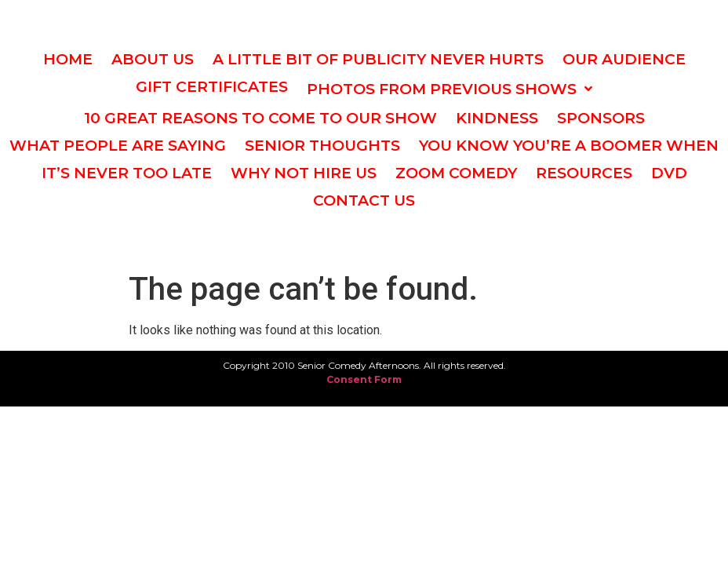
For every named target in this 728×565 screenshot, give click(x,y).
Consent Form (364, 379)
